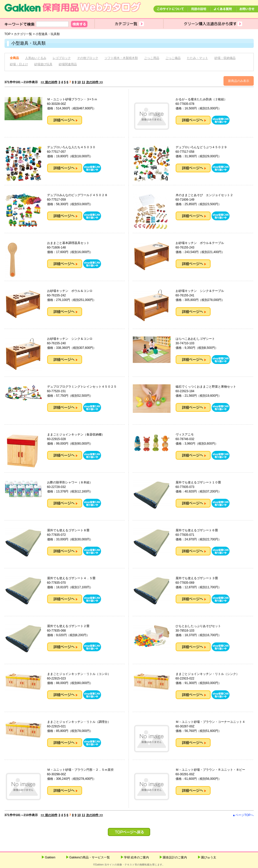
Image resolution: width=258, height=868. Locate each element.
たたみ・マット (198, 58)
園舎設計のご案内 (175, 857)
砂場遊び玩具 (43, 64)
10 (79, 82)
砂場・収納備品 (225, 58)
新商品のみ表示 (239, 81)
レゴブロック (62, 58)
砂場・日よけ (19, 64)
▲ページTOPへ (243, 815)
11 (83, 82)
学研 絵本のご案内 (136, 857)
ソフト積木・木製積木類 (121, 58)
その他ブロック (88, 58)
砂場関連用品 (68, 64)
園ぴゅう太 (209, 857)
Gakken (50, 857)
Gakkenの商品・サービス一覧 (90, 857)
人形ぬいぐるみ (36, 58)
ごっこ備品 (173, 58)
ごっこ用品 (152, 58)
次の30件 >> (95, 82)
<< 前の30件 (49, 82)
